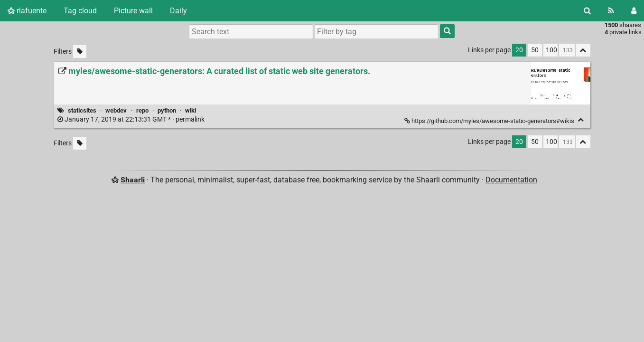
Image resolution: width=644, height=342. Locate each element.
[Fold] (581, 120)
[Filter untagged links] (80, 52)
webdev (116, 110)
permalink (132, 119)
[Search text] (251, 31)
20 (519, 50)
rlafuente (27, 11)
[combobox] (376, 31)
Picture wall (133, 11)
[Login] (634, 11)
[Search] (587, 11)
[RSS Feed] (611, 11)
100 (551, 50)
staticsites (82, 110)
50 (535, 50)
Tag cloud (80, 11)
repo (142, 110)
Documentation (511, 180)
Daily (178, 11)
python (167, 110)
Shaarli (133, 180)
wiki (191, 110)
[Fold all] (583, 50)
